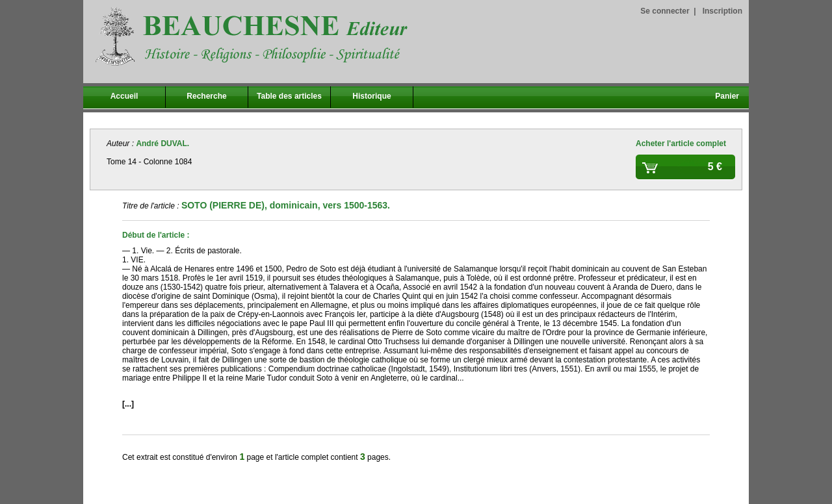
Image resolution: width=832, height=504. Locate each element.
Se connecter (665, 11)
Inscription (722, 11)
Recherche (206, 96)
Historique (371, 96)
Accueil (124, 96)
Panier (727, 96)
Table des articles (289, 96)
